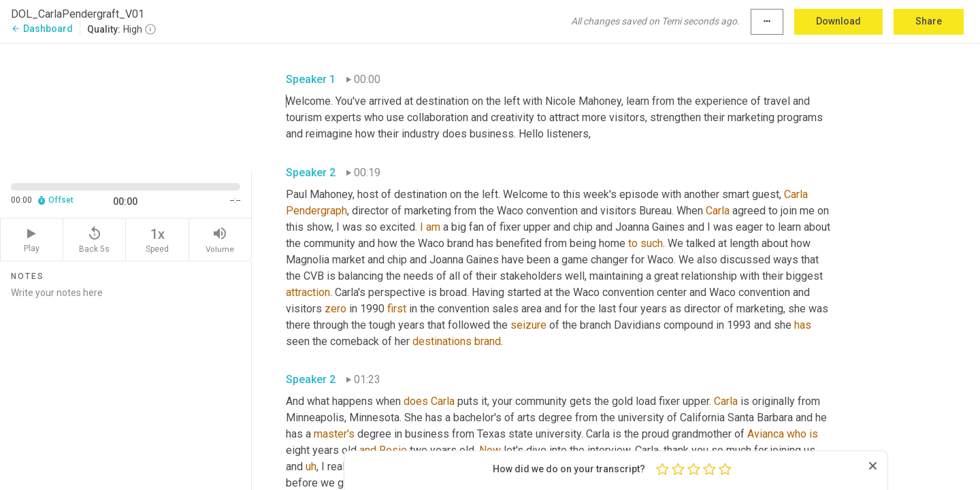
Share (929, 21)
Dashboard (42, 29)
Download (838, 21)
